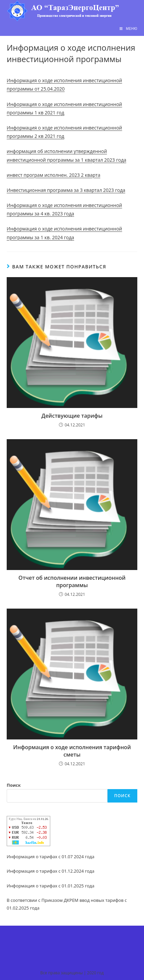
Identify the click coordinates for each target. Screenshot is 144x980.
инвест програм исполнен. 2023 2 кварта (53, 175)
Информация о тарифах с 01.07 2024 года (51, 857)
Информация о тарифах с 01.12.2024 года (51, 871)
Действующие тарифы (72, 416)
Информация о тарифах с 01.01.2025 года (51, 886)
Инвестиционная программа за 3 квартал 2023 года (66, 190)
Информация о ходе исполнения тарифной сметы (72, 751)
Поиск (14, 785)
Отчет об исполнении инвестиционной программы (72, 581)
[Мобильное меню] (128, 29)
